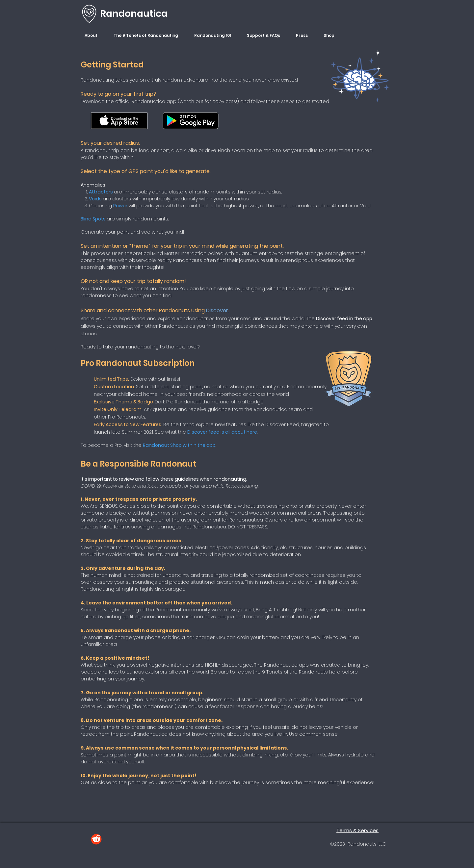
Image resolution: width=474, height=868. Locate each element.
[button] (94, 36)
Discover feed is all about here (222, 432)
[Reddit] (96, 839)
